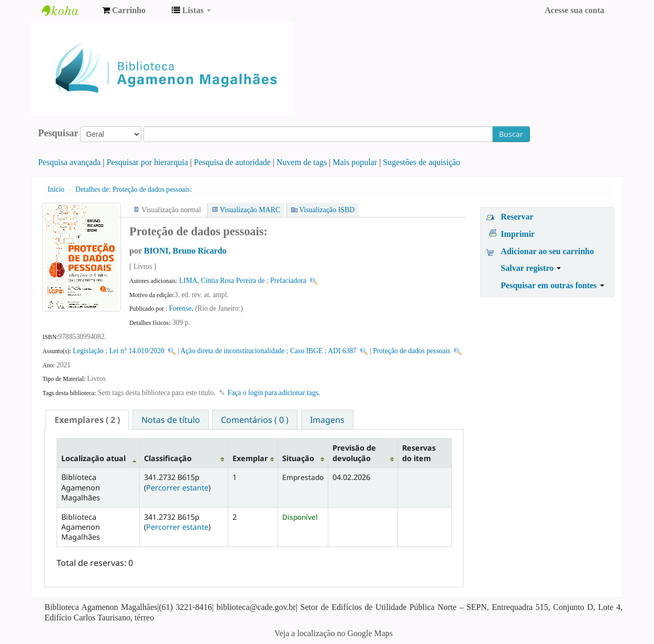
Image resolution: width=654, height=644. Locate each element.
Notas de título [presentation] (171, 420)
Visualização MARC (250, 210)
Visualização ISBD (327, 210)
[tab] (87, 420)
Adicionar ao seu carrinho (547, 251)
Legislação (88, 351)
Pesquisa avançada (70, 162)
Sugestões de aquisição (422, 162)
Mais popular (355, 162)
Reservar (517, 217)
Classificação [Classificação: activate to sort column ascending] (168, 458)
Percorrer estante (177, 488)
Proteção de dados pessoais (412, 351)
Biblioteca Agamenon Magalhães (68, 10)
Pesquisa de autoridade (232, 162)
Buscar (511, 134)
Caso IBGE (306, 351)
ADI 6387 (342, 351)
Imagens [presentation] (327, 420)
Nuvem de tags (302, 162)
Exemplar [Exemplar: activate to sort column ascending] (250, 458)
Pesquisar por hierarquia (148, 162)
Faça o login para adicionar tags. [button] (274, 393)
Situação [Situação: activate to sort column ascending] (298, 458)
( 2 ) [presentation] (87, 420)
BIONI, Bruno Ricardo (185, 251)
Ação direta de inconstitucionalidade (233, 351)
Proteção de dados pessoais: (134, 189)
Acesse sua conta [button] (574, 10)
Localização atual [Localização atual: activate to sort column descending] (93, 458)
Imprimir (518, 234)
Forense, (182, 308)
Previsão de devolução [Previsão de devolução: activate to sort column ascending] (354, 453)
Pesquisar (58, 133)
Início (56, 189)
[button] (124, 10)
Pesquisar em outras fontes (552, 285)
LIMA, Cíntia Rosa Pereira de (222, 281)
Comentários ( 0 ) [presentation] (255, 420)
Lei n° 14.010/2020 (137, 351)
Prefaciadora (288, 281)
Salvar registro (531, 268)
